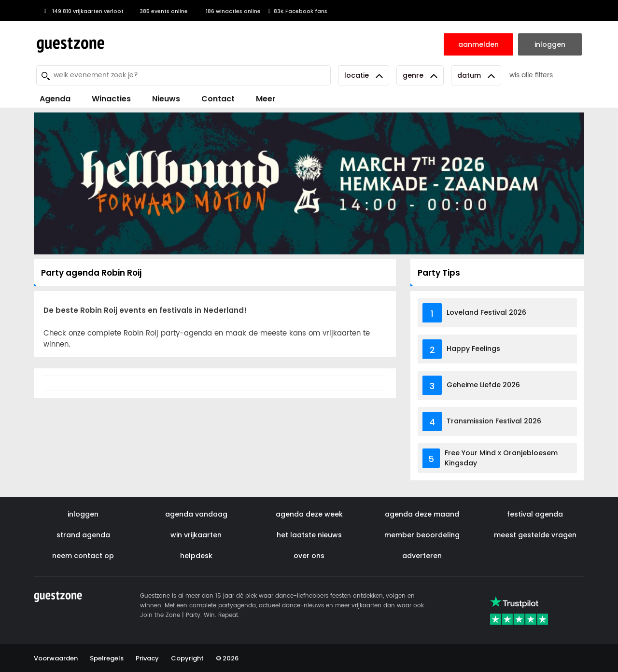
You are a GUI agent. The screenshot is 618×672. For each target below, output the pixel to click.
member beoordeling (422, 535)
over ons (309, 556)
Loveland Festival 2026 (486, 312)
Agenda (55, 99)
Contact (218, 99)
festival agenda (535, 514)
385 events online (159, 11)
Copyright (187, 658)
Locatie (364, 75)
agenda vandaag (196, 514)
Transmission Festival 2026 (494, 421)
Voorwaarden (56, 658)
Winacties (111, 99)
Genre (420, 75)
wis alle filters (531, 75)
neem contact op (83, 556)
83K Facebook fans (298, 11)
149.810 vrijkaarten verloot (82, 11)
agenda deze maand (422, 514)
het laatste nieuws (309, 535)
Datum (476, 75)
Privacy (147, 658)
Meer (266, 99)
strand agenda (83, 535)
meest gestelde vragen (535, 535)
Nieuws (166, 99)
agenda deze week (309, 514)
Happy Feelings (473, 349)
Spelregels (107, 658)
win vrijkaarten (196, 535)
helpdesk (196, 556)
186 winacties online (228, 11)
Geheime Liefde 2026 (483, 385)
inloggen (83, 514)
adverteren (422, 556)
